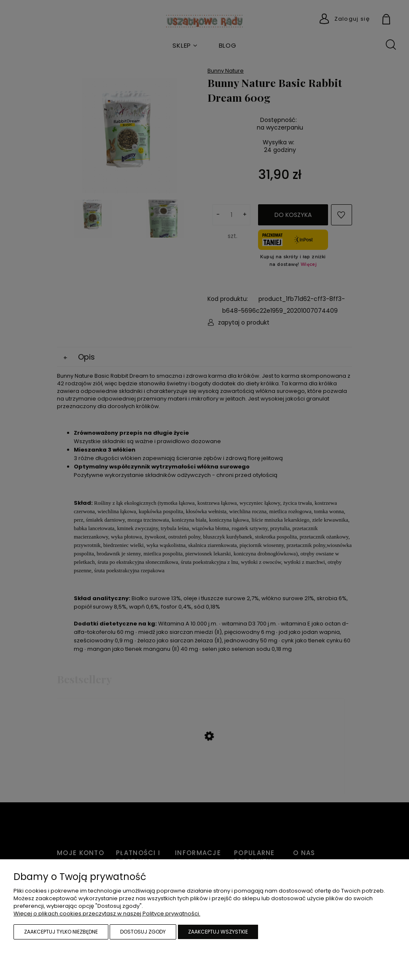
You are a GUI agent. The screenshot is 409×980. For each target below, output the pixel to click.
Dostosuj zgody (143, 932)
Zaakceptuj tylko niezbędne (61, 932)
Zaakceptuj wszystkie (218, 932)
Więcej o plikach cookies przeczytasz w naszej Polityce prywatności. (107, 914)
